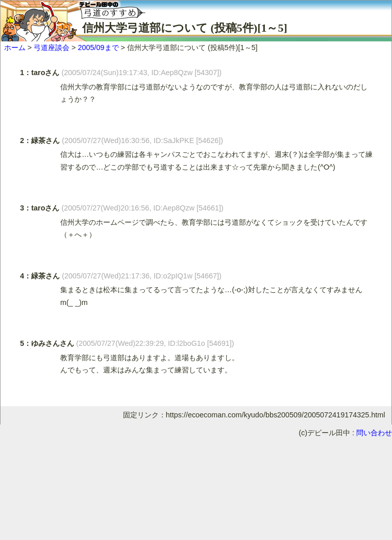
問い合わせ (374, 433)
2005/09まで (98, 48)
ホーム (15, 48)
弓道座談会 (52, 48)
